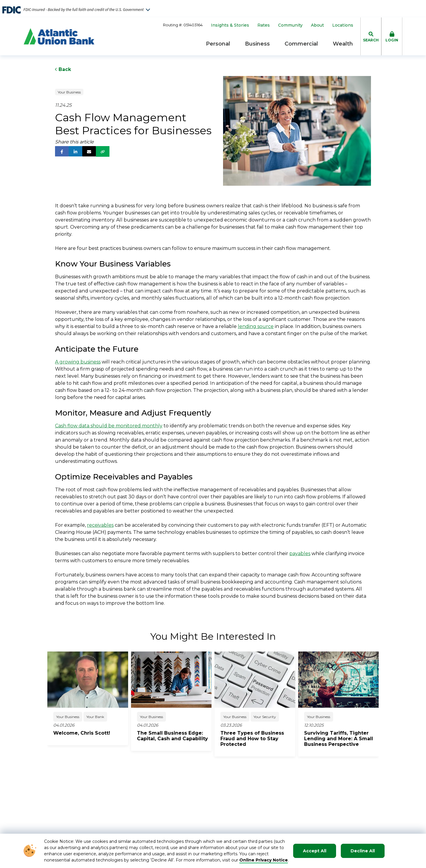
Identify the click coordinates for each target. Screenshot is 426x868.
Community (290, 25)
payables (300, 553)
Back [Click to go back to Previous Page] (63, 69)
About (317, 25)
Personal (218, 44)
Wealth (343, 44)
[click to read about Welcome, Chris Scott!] (91, 733)
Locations (343, 25)
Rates (264, 25)
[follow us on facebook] (62, 151)
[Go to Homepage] (59, 36)
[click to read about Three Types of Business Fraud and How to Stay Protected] (258, 739)
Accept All (315, 851)
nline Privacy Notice (266, 860)
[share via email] (89, 151)
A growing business (78, 362)
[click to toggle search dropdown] (371, 36)
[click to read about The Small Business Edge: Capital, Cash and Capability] (174, 736)
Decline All (363, 851)
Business (257, 44)
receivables (100, 525)
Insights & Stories (230, 25)
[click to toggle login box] (392, 36)
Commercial (301, 44)
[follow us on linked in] (75, 151)
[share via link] (103, 151)
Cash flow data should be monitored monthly (109, 426)
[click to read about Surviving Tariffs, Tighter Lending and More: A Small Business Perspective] (342, 739)
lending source (256, 326)
